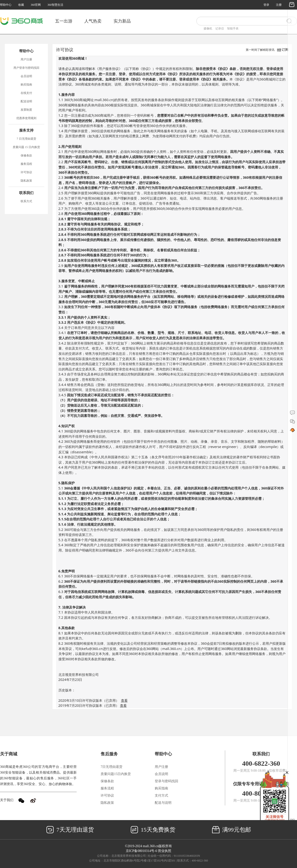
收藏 (21, 5)
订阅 (285, 50)
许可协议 (26, 172)
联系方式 (26, 201)
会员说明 (26, 76)
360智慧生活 (55, 5)
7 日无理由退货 (26, 139)
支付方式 (161, 796)
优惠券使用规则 (26, 118)
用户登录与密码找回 (26, 68)
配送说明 (26, 101)
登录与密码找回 (166, 781)
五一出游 (64, 21)
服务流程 (26, 164)
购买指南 (26, 85)
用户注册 (26, 59)
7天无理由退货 (70, 830)
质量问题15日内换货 (116, 774)
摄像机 (208, 29)
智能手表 (233, 29)
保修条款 (26, 155)
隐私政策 (26, 181)
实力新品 (122, 21)
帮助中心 (6, 5)
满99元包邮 (231, 830)
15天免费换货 (153, 830)
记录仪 (220, 29)
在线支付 (26, 93)
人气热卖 (93, 21)
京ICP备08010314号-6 (141, 851)
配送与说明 (163, 803)
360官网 (36, 5)
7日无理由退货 (111, 767)
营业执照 (165, 851)
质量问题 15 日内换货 (26, 147)
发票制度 (26, 110)
